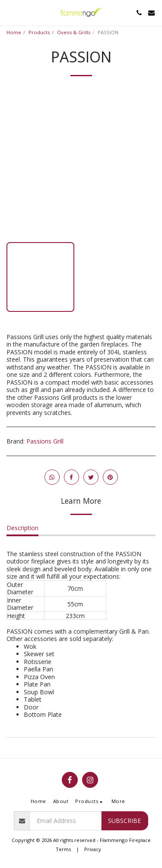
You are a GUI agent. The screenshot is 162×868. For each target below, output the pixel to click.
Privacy (93, 849)
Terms (63, 849)
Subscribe (124, 821)
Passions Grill (45, 441)
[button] (10, 12)
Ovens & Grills (74, 32)
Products (39, 32)
